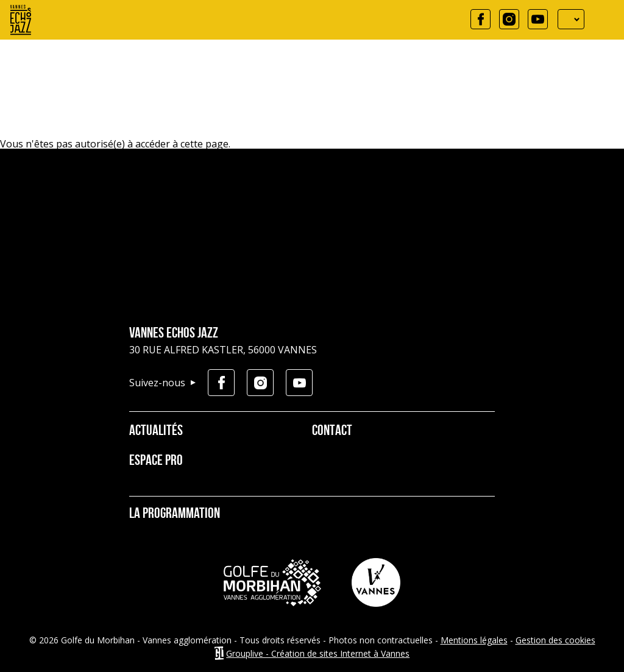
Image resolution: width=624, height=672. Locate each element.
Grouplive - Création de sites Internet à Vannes (318, 653)
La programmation (175, 514)
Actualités (156, 431)
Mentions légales (474, 640)
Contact (332, 431)
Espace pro (156, 461)
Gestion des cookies (555, 640)
